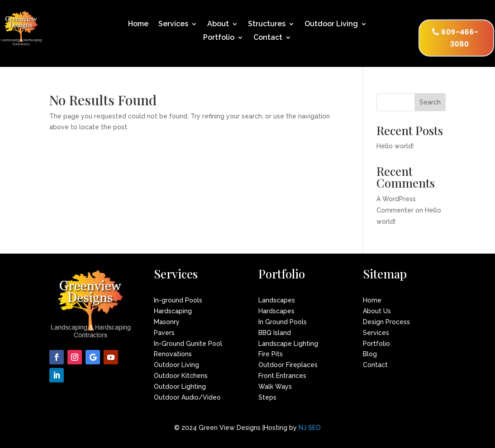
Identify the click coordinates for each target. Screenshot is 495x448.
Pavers (164, 333)
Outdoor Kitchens (181, 376)
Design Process (386, 322)
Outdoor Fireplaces (288, 365)
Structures (267, 24)
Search (430, 102)
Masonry (167, 322)
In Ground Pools (283, 322)
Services (173, 24)
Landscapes (277, 300)
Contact (268, 38)
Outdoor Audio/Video (187, 397)
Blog (370, 354)
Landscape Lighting (288, 344)
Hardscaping (173, 311)
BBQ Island (275, 333)
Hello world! (395, 146)
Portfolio (219, 38)
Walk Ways (275, 387)
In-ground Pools (178, 300)
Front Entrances (282, 376)
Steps (267, 397)
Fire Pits (271, 354)
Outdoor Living (331, 24)
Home (138, 24)
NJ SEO (310, 428)
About (218, 24)
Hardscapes (276, 311)
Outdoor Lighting (180, 387)
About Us (377, 311)
